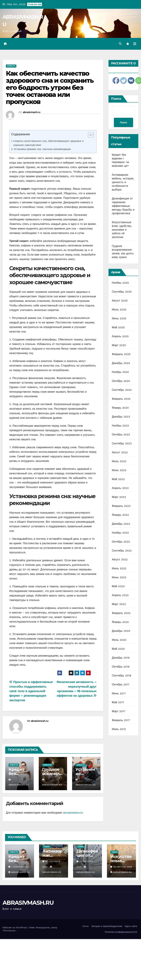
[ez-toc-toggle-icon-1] (89, 135)
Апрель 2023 (120, 488)
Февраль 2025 (121, 354)
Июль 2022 (119, 568)
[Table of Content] (91, 135)
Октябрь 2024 (121, 381)
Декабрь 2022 (121, 524)
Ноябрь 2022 (120, 533)
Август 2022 (120, 559)
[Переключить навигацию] (135, 44)
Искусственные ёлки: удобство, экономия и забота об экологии (122, 230)
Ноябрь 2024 (120, 372)
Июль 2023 (119, 461)
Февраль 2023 (121, 506)
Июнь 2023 (119, 470)
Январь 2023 (120, 515)
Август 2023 (120, 452)
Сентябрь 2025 (122, 292)
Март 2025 (119, 345)
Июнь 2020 (119, 640)
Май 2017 (118, 702)
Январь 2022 (120, 622)
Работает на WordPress (15, 928)
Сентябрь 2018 (122, 676)
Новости (11, 66)
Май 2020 (118, 649)
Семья (46, 847)
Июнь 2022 (119, 577)
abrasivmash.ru (32, 112)
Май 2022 (118, 586)
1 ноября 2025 (20, 867)
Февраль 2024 (121, 399)
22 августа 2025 (123, 867)
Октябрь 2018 (121, 667)
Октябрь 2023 (121, 434)
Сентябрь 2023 (122, 443)
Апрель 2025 (120, 336)
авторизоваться (73, 813)
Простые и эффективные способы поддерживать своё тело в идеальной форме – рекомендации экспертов (31, 691)
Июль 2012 (119, 729)
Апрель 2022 (120, 595)
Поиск (116, 99)
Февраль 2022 (121, 613)
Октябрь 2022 (121, 542)
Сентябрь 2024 (122, 390)
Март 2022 (119, 604)
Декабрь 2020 (121, 631)
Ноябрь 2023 (120, 426)
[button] (120, 44)
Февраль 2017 (121, 720)
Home (85, 926)
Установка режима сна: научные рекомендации (42, 149)
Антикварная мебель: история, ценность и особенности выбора (123, 182)
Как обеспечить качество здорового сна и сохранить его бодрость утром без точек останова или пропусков (50, 87)
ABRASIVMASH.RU (28, 903)
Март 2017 (119, 711)
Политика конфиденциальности (121, 932)
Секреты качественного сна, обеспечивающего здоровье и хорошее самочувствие (48, 143)
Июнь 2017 (119, 693)
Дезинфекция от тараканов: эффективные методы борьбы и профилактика (123, 206)
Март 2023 (119, 497)
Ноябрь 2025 (120, 283)
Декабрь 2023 (121, 417)
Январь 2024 (120, 408)
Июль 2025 (119, 310)
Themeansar (9, 931)
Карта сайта (131, 926)
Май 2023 (118, 479)
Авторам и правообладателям (107, 926)
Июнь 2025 (119, 318)
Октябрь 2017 (121, 684)
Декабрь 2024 (121, 363)
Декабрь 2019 (121, 658)
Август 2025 (120, 301)
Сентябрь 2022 (122, 551)
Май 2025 (118, 327)
